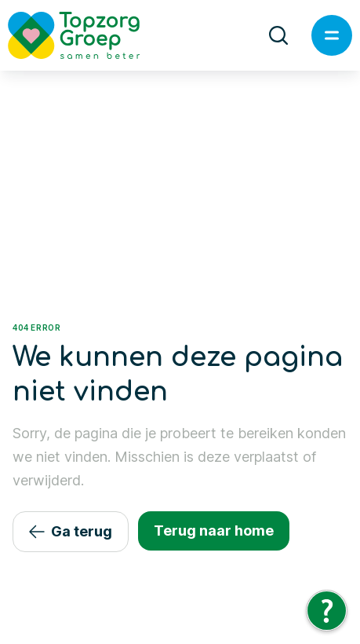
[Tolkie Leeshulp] (327, 611)
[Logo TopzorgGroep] (87, 35)
